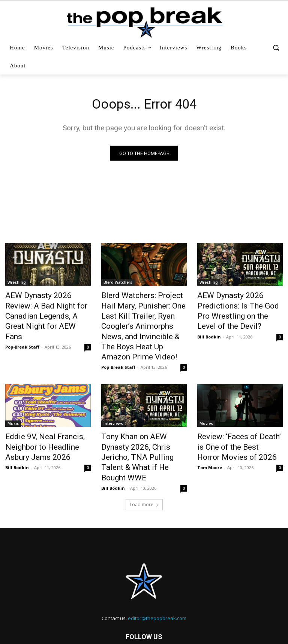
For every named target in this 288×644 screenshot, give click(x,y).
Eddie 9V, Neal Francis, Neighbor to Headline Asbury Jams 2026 (45, 424)
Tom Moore (210, 442)
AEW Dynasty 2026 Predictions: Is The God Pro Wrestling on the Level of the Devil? (238, 309)
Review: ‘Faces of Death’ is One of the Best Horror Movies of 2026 (240, 424)
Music (13, 404)
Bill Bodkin (209, 331)
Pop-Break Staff (22, 331)
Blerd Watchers (118, 284)
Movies (206, 404)
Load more (144, 466)
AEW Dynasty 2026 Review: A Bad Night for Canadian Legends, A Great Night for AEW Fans (46, 309)
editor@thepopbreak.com (157, 580)
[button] (276, 48)
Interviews (113, 404)
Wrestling (17, 284)
